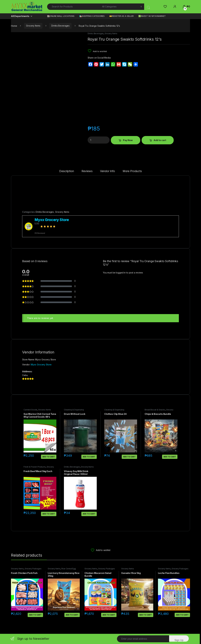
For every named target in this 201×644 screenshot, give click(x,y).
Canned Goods (30, 410)
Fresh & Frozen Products (35, 467)
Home (14, 26)
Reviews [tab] (87, 171)
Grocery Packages (33, 569)
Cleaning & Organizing (74, 410)
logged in (121, 273)
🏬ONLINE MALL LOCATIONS (61, 16)
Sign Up (179, 640)
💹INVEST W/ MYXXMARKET (152, 16)
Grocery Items (33, 26)
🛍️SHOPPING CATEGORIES (92, 16)
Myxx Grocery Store (41, 365)
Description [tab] (67, 171)
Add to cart (160, 140)
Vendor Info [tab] (107, 171)
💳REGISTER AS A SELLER (121, 16)
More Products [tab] (132, 171)
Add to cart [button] (49, 457)
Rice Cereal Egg (69, 569)
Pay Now (128, 140)
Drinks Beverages (60, 26)
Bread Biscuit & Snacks (155, 410)
